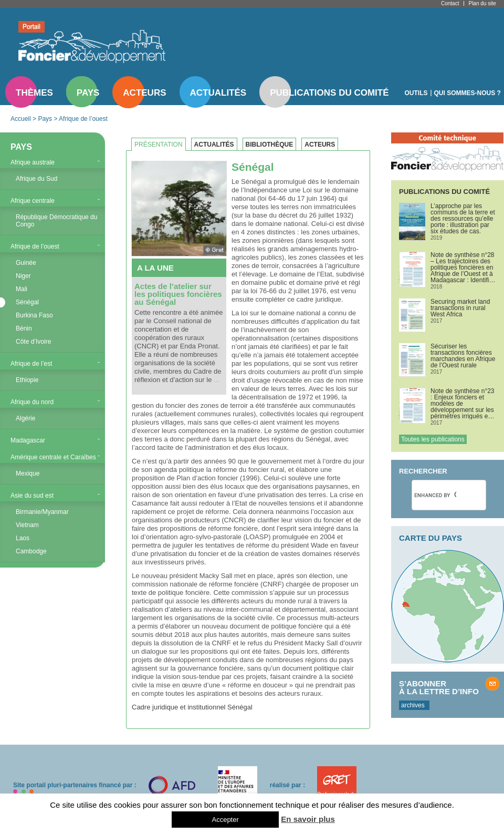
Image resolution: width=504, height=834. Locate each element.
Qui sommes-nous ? (468, 93)
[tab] (161, 145)
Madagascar (28, 440)
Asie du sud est (32, 496)
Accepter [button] (225, 820)
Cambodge (31, 551)
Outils (416, 93)
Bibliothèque (270, 145)
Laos (23, 538)
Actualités (218, 93)
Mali (22, 289)
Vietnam (27, 525)
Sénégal (27, 302)
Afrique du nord (32, 402)
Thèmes (34, 93)
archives (413, 705)
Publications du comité (329, 93)
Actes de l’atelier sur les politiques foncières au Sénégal (178, 294)
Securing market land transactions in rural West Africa (460, 308)
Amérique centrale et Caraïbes (53, 457)
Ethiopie (27, 380)
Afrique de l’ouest (83, 119)
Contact (450, 3)
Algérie (25, 418)
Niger (23, 276)
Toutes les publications (433, 439)
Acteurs (144, 93)
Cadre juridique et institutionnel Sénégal (192, 707)
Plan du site (482, 3)
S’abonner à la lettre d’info (439, 687)
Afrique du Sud (36, 179)
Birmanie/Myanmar (42, 512)
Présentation (159, 145)
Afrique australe (33, 162)
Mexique (28, 473)
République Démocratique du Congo (56, 221)
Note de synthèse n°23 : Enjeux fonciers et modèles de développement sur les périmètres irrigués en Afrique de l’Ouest (463, 404)
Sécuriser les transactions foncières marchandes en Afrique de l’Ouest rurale (463, 356)
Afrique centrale (33, 201)
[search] (435, 495)
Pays (88, 93)
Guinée (26, 263)
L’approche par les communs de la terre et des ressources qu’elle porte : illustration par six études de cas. (463, 219)
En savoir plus (308, 819)
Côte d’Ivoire (33, 342)
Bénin (24, 328)
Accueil (21, 119)
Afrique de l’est (31, 364)
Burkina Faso (34, 315)
